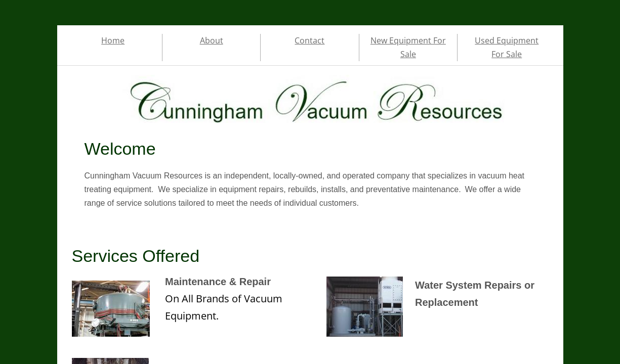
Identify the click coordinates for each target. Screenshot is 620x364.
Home (113, 40)
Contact (309, 40)
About (212, 40)
